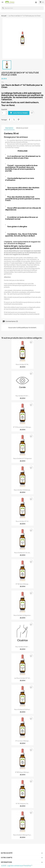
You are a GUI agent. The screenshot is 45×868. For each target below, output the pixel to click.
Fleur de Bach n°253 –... (22, 647)
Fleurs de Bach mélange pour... (22, 835)
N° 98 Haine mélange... (23, 584)
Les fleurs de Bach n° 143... (22, 678)
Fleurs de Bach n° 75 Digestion (22, 458)
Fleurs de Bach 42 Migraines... (23, 615)
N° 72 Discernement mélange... (22, 427)
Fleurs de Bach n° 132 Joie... (23, 553)
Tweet (14, 120)
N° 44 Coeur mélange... (23, 741)
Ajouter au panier (19, 113)
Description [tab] (9, 128)
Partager (9, 120)
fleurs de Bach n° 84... (23, 364)
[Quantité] (3, 113)
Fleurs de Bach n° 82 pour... (23, 709)
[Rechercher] (22, 8)
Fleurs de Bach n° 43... (23, 521)
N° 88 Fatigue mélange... (22, 772)
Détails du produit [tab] (22, 128)
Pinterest (19, 120)
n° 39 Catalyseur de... (22, 804)
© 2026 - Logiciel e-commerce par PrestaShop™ (17, 866)
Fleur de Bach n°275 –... (23, 396)
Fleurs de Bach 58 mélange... (22, 490)
